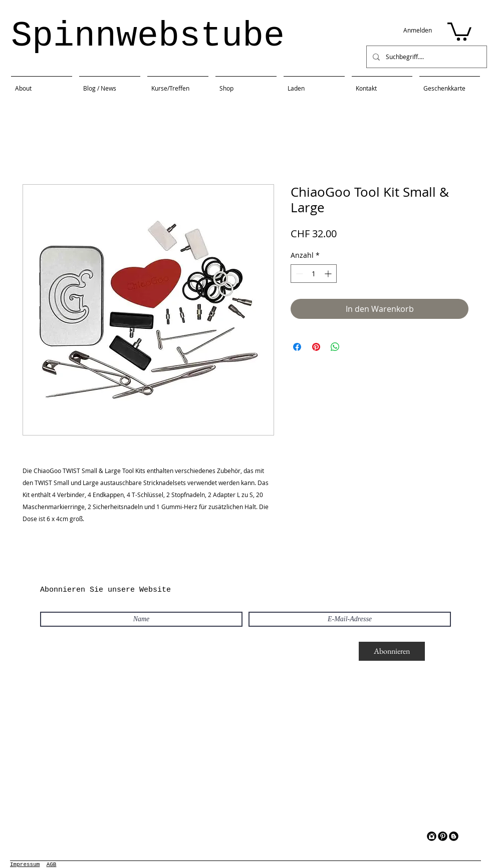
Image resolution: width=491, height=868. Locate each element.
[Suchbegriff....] (426, 57)
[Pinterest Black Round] (443, 836)
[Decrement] (298, 274)
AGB (52, 864)
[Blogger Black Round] (454, 836)
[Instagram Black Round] (432, 836)
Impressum (25, 864)
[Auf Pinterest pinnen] (316, 347)
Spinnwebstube (148, 36)
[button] (459, 31)
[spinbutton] (314, 274)
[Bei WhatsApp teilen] (335, 347)
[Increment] (329, 274)
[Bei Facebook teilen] (297, 347)
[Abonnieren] (392, 651)
